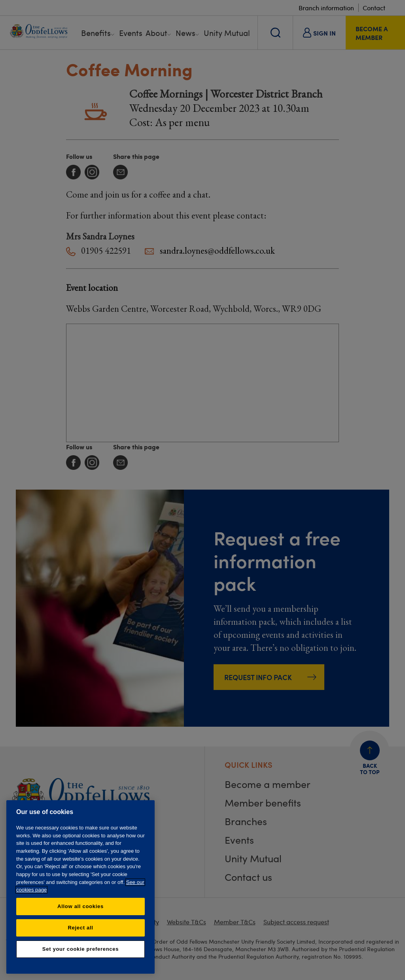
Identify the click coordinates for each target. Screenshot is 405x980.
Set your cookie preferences (80, 949)
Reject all (80, 928)
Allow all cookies (80, 906)
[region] (80, 887)
